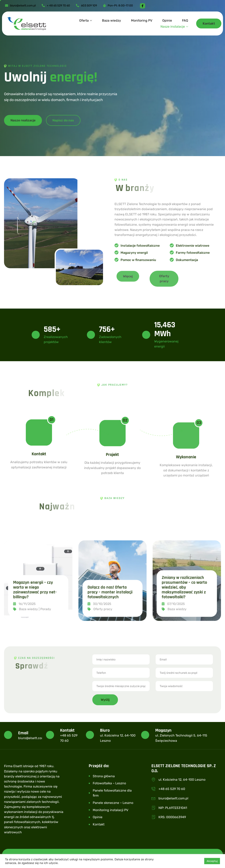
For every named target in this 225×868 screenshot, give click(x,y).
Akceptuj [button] (212, 861)
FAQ (185, 20)
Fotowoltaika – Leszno (109, 783)
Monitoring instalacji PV (110, 810)
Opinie (167, 20)
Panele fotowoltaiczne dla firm (112, 793)
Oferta (86, 20)
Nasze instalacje (174, 27)
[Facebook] (143, 6)
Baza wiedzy (111, 20)
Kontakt (99, 824)
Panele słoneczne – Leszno (113, 803)
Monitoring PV (142, 20)
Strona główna (104, 776)
